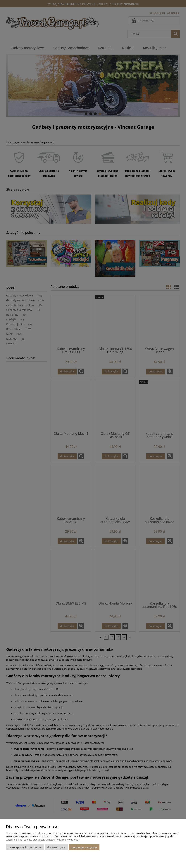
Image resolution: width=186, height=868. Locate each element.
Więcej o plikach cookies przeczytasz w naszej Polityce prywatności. (42, 840)
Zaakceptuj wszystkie (84, 847)
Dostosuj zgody (56, 847)
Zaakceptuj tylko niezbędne (25, 847)
